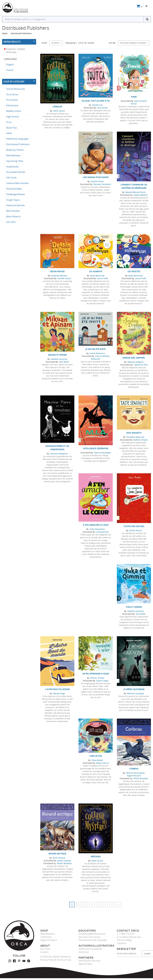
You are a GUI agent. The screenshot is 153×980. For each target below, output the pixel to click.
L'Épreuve (57, 107)
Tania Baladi (97, 760)
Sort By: (112, 43)
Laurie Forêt (102, 278)
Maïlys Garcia (102, 763)
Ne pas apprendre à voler (96, 674)
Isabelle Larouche (59, 359)
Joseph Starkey (64, 861)
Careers (44, 952)
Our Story (45, 949)
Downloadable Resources (92, 934)
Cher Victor (96, 756)
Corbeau (134, 769)
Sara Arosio (102, 108)
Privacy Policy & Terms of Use (56, 960)
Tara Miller (64, 362)
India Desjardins (97, 529)
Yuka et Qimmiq (134, 607)
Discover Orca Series (89, 937)
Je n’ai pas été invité (96, 349)
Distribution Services (90, 961)
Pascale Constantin (102, 184)
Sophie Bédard (141, 195)
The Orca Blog (124, 940)
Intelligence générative (96, 448)
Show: (44, 43)
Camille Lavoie (64, 278)
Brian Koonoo (59, 858)
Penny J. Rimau (97, 678)
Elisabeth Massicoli (135, 437)
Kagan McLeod (134, 776)
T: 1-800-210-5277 (126, 934)
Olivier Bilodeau (141, 778)
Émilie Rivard (135, 530)
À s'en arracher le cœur (96, 525)
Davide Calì (97, 105)
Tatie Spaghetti (134, 433)
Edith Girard (59, 111)
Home (5, 33)
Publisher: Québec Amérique (15, 51)
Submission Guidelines (91, 949)
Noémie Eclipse (141, 440)
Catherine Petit (141, 365)
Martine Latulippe (135, 693)
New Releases (47, 934)
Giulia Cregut (102, 681)
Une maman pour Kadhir (96, 177)
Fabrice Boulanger (102, 453)
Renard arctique (57, 854)
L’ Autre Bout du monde (57, 689)
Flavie (134, 97)
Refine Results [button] (12, 42)
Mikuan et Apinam (57, 355)
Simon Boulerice (97, 353)
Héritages (96, 857)
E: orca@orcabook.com (129, 937)
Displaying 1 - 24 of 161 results (80, 43)
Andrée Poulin (97, 181)
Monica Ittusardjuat (135, 773)
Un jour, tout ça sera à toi (96, 101)
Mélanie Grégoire (135, 362)
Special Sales (85, 964)
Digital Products (49, 940)
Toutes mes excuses (134, 526)
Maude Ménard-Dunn (135, 192)
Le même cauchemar (134, 689)
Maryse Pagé (59, 693)
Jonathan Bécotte (59, 276)
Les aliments (96, 271)
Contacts (122, 943)
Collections (46, 937)
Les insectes (134, 271)
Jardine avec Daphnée (134, 358)
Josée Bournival (97, 276)
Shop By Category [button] (14, 82)
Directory (84, 952)
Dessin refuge (57, 271)
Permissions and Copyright (93, 940)
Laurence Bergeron (59, 454)
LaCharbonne (102, 532)
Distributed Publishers (21, 33)
